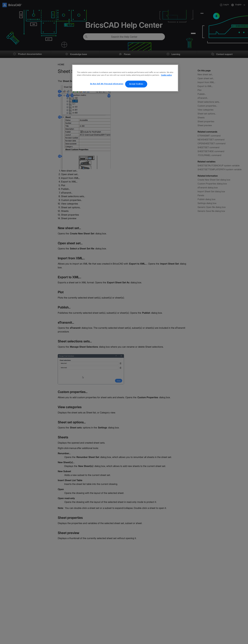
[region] (125, 78)
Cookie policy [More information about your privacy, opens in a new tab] (166, 75)
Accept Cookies (136, 84)
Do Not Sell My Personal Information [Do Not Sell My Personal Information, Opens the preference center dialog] (107, 84)
